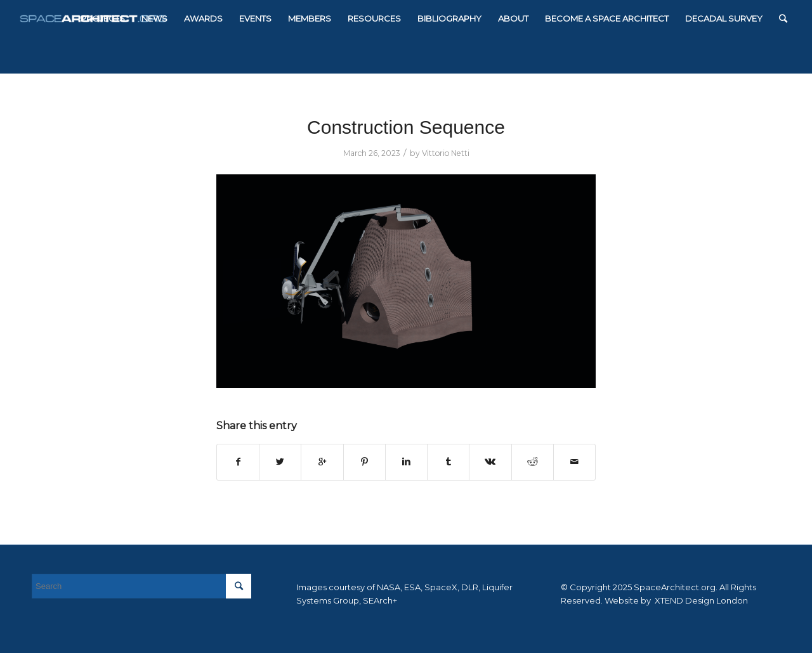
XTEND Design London (700, 600)
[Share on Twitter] (280, 462)
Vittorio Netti (446, 153)
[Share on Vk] (490, 462)
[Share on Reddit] (533, 462)
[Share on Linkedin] (406, 462)
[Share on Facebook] (238, 462)
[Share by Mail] (574, 462)
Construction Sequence (406, 127)
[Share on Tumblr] (448, 462)
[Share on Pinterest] (364, 462)
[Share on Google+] (322, 462)
